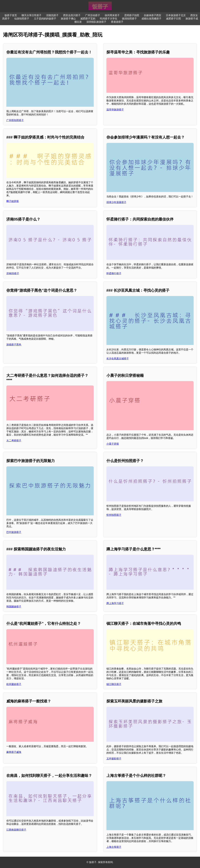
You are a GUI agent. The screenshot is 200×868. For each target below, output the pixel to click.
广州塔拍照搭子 (15, 120)
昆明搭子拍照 (132, 15)
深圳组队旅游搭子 (96, 22)
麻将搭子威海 (14, 752)
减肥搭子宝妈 (88, 19)
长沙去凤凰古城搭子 (118, 359)
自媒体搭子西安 (153, 15)
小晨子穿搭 (113, 444)
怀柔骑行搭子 (114, 273)
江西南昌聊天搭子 (16, 830)
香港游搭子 (117, 22)
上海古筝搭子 (114, 847)
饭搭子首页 (11, 15)
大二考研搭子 (14, 441)
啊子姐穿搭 (13, 201)
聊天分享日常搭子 (31, 15)
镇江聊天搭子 (114, 684)
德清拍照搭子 (129, 19)
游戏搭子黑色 (14, 345)
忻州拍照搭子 (114, 515)
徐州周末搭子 (112, 15)
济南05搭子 (13, 273)
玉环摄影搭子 (114, 759)
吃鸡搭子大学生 (109, 19)
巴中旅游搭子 (14, 532)
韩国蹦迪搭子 (14, 607)
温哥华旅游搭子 (115, 110)
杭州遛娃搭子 (14, 684)
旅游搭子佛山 (68, 19)
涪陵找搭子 (52, 15)
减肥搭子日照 (173, 19)
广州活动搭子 (93, 15)
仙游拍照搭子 (22, 19)
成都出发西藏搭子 (151, 19)
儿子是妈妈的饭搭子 (45, 19)
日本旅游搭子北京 (176, 15)
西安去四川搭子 (72, 15)
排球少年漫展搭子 (116, 202)
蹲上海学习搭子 (115, 603)
